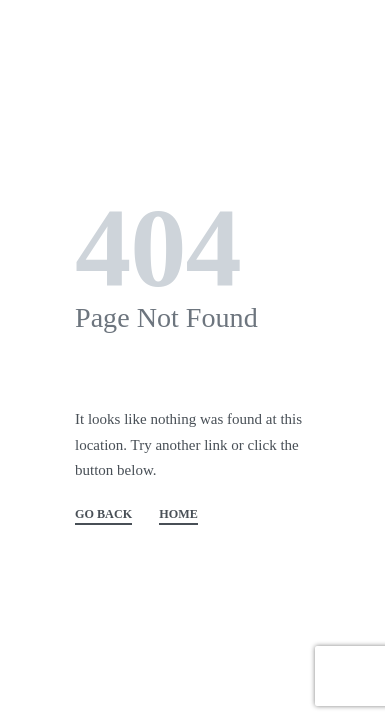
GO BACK (103, 514)
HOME (178, 514)
